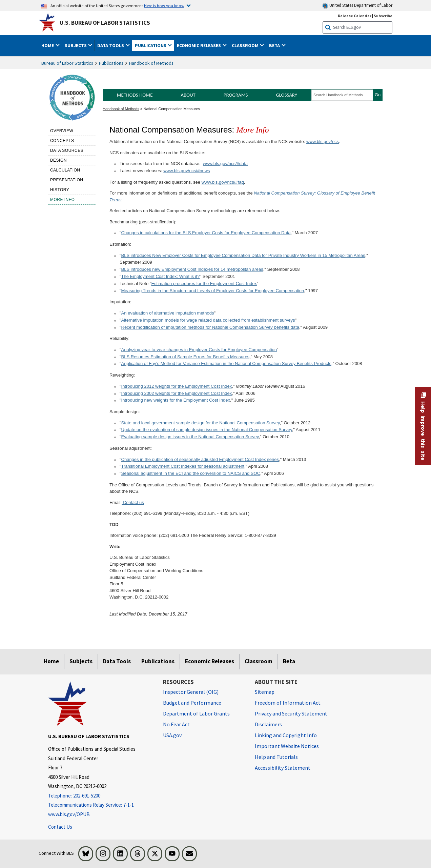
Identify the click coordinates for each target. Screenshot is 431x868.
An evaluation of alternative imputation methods (168, 313)
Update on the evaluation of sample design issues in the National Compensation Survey (207, 430)
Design (58, 160)
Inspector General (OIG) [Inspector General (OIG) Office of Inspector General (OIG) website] (191, 692)
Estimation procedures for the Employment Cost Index (204, 284)
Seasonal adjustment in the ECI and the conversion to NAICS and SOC (191, 473)
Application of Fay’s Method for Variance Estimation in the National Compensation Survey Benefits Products (226, 364)
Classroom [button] (246, 45)
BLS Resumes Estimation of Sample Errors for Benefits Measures (186, 357)
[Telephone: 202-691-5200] (100, 796)
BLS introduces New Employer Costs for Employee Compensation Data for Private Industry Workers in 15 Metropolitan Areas (243, 255)
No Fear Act (176, 724)
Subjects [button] (76, 45)
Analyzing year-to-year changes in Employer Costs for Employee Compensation (199, 350)
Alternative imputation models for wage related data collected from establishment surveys (208, 320)
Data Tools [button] (111, 45)
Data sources (67, 150)
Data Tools (117, 661)
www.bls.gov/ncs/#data (225, 164)
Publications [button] (151, 45)
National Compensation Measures (172, 109)
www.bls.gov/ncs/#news (187, 171)
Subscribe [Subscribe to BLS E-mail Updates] (383, 16)
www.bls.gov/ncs (323, 142)
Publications (111, 63)
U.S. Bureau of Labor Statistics (105, 23)
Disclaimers (268, 724)
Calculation (65, 170)
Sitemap (265, 692)
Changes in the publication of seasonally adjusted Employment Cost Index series (200, 459)
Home (51, 661)
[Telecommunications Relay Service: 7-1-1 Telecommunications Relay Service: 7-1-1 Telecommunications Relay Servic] (100, 805)
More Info (63, 200)
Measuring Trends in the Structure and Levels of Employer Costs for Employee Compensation (213, 291)
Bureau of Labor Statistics (67, 63)
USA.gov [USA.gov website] (172, 735)
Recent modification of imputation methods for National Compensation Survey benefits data (210, 327)
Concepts (62, 141)
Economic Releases (210, 661)
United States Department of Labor (357, 6)
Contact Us (60, 827)
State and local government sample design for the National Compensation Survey (201, 423)
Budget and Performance (192, 703)
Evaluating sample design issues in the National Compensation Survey (190, 437)
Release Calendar (355, 16)
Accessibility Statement (283, 768)
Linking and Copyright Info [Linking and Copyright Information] (286, 735)
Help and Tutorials (276, 757)
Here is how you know (164, 5)
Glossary (286, 95)
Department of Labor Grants (196, 713)
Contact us (133, 502)
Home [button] (48, 45)
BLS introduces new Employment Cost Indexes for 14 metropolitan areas (192, 269)
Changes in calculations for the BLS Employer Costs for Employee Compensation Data (206, 233)
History (60, 190)
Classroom (259, 661)
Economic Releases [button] (199, 45)
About (188, 95)
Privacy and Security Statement (291, 713)
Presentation (67, 180)
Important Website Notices (287, 746)
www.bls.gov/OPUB (69, 814)
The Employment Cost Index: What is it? (161, 276)
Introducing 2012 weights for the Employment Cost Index (177, 386)
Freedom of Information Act (288, 703)
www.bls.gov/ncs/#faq (223, 182)
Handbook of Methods (151, 63)
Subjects (81, 661)
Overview (62, 131)
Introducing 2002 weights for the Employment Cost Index (177, 393)
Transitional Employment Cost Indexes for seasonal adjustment (183, 466)
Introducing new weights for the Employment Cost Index (176, 400)
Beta (289, 661)
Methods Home (135, 95)
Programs (236, 95)
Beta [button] (275, 45)
